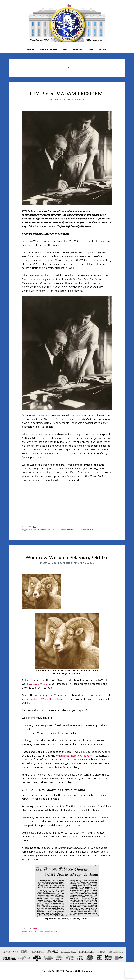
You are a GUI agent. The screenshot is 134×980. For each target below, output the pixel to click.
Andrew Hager (40, 529)
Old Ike (63, 529)
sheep (41, 931)
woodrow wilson (88, 529)
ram (78, 529)
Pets (35, 928)
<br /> (30, 501)
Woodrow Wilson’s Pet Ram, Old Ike (67, 557)
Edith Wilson (53, 529)
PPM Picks (71, 529)
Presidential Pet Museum (67, 23)
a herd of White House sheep (49, 699)
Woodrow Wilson (39, 684)
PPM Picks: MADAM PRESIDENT (67, 94)
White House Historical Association (75, 756)
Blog (35, 527)
